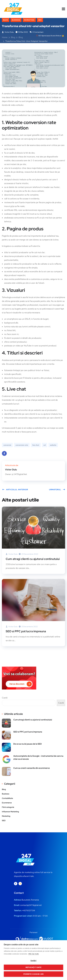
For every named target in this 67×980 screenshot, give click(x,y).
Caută (5, 698)
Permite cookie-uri (33, 974)
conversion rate (22, 445)
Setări (33, 961)
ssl (45, 445)
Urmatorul (57, 490)
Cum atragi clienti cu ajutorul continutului (33, 559)
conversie (7, 445)
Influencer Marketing (10, 812)
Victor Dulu (8, 32)
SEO (40, 20)
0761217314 (30, 910)
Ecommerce (7, 803)
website (53, 445)
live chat (36, 445)
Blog (6, 20)
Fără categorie (8, 807)
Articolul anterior (15, 490)
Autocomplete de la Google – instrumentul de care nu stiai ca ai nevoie (38, 757)
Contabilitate (7, 798)
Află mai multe (33, 954)
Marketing (29, 20)
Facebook (4, 454)
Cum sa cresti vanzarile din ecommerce (32, 768)
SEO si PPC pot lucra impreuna (26, 631)
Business (16, 20)
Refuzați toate (34, 967)
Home (5, 37)
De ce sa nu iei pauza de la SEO (28, 744)
